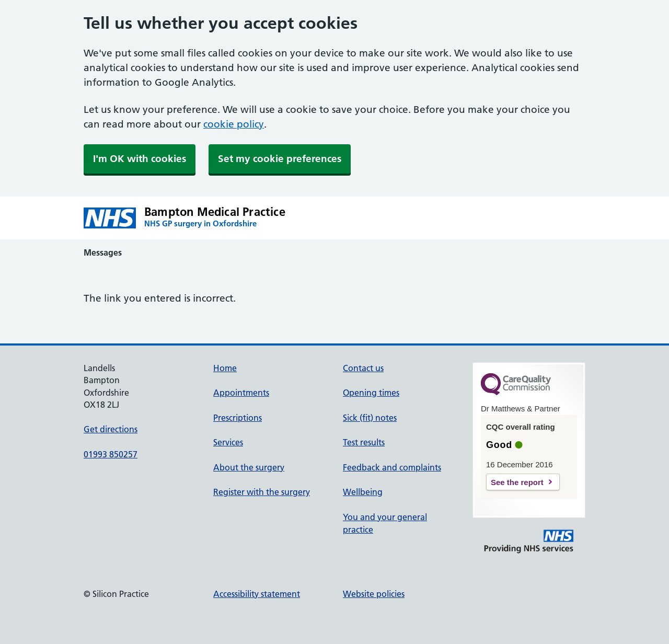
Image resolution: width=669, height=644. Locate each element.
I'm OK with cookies (140, 159)
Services (228, 442)
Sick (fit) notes (370, 418)
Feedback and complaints (392, 467)
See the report (517, 482)
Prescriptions (238, 418)
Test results (364, 442)
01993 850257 (111, 454)
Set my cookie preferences (280, 159)
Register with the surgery (262, 492)
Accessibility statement (257, 594)
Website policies (374, 594)
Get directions (111, 429)
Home (225, 368)
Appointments (241, 393)
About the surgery (249, 467)
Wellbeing (363, 492)
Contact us (363, 368)
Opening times (371, 393)
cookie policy (234, 124)
